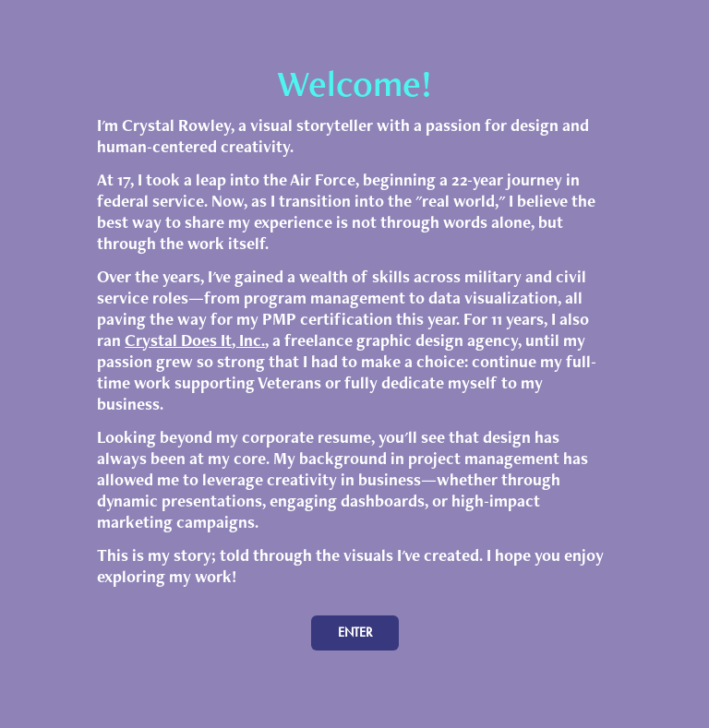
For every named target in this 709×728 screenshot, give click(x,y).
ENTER (355, 633)
